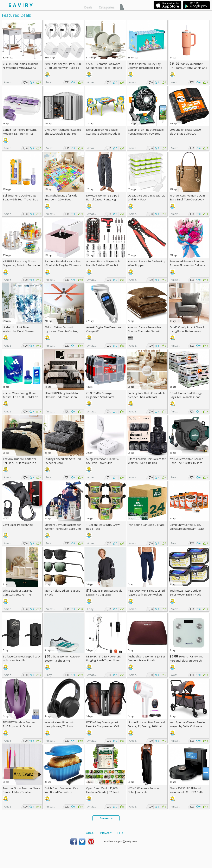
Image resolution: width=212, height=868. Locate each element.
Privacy (106, 833)
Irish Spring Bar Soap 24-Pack (146, 525)
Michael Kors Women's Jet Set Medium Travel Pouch (146, 658)
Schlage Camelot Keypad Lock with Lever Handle (22, 658)
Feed (119, 833)
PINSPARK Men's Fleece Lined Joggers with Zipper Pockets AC (146, 594)
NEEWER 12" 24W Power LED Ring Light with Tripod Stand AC (104, 660)
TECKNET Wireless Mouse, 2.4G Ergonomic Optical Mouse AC (19, 726)
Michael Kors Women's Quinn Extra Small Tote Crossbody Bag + (188, 199)
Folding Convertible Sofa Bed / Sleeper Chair (63, 461)
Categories (107, 7)
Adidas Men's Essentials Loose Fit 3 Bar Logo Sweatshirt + (104, 595)
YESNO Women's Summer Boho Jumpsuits (144, 790)
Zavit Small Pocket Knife (18, 525)
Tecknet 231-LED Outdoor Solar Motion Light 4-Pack (185, 593)
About (91, 833)
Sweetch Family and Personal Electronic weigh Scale (187, 660)
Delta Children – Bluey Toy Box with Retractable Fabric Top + (145, 68)
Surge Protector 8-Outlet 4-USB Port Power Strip (103, 461)
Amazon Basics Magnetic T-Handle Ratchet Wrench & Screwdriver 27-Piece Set (103, 265)
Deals (88, 7)
